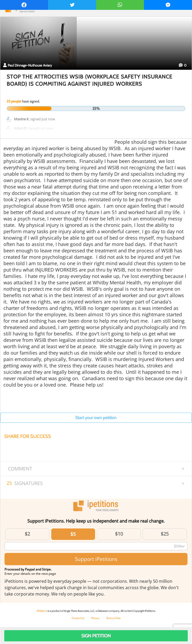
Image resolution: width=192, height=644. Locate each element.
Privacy (95, 618)
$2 (27, 534)
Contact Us (78, 618)
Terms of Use (113, 618)
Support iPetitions (96, 559)
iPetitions (42, 611)
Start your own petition (96, 418)
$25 (165, 534)
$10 (119, 534)
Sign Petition (96, 636)
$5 (73, 534)
